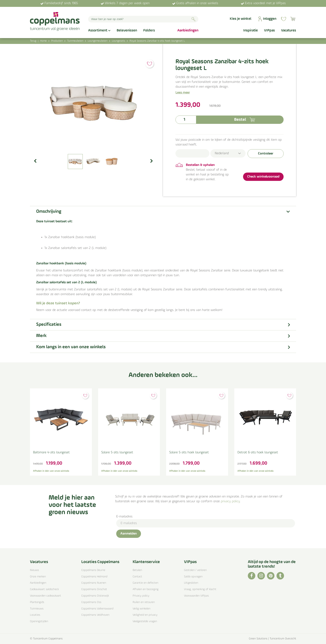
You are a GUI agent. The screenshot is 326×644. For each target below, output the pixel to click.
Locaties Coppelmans (100, 562)
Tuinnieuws (37, 609)
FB (252, 576)
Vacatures (39, 562)
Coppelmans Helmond (94, 577)
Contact (137, 577)
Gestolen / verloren (195, 570)
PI (271, 576)
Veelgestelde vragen (145, 621)
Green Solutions (258, 639)
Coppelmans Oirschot (94, 589)
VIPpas (190, 562)
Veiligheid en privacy (145, 615)
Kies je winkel (241, 19)
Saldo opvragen (193, 577)
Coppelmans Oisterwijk (95, 596)
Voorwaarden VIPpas (196, 596)
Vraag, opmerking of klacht (200, 589)
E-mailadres (124, 517)
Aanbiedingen (38, 583)
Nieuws (34, 570)
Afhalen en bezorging (146, 589)
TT (280, 576)
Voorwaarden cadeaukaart (46, 596)
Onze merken (38, 577)
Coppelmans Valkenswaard (97, 609)
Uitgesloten (191, 583)
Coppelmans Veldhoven (95, 615)
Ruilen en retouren (144, 602)
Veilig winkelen (141, 609)
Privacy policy (141, 596)
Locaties (35, 615)
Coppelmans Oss (91, 602)
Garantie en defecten (145, 583)
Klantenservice (146, 562)
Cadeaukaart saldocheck (44, 589)
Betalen (137, 570)
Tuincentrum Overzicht (283, 639)
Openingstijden (39, 621)
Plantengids (37, 602)
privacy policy (230, 501)
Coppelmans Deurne (93, 570)
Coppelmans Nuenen (94, 583)
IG (261, 576)
